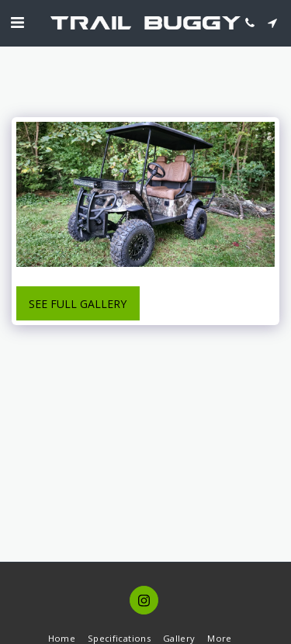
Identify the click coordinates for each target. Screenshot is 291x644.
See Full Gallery (78, 304)
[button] (17, 22)
